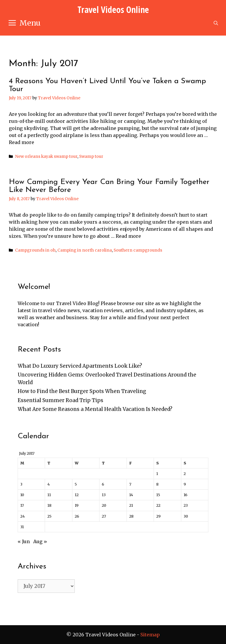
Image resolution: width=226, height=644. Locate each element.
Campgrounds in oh (35, 250)
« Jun (24, 541)
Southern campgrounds (138, 250)
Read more (21, 142)
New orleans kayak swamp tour (46, 157)
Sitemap (150, 635)
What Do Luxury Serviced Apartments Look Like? (80, 366)
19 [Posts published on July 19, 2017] (77, 505)
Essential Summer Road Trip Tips (60, 400)
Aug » (40, 541)
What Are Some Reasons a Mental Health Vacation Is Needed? (95, 409)
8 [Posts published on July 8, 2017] (157, 484)
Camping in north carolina (85, 250)
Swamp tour (91, 157)
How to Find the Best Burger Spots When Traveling (82, 391)
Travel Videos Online (113, 10)
